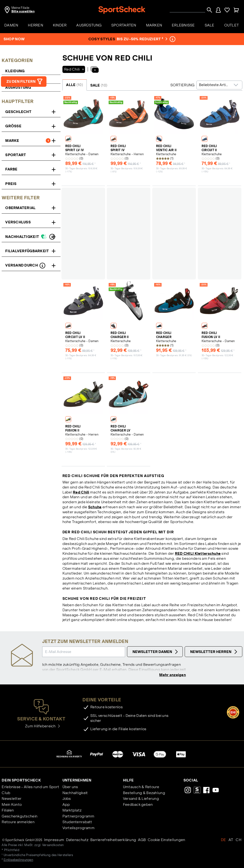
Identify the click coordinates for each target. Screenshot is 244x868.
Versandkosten (53, 846)
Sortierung (183, 85)
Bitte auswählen (23, 11)
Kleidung (15, 71)
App (66, 805)
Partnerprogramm (79, 817)
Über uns (70, 787)
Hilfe (128, 781)
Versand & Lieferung (141, 799)
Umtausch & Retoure (141, 787)
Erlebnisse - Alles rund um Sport (30, 787)
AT (231, 840)
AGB (142, 840)
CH (239, 840)
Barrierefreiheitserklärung (113, 840)
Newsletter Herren (214, 652)
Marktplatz (72, 811)
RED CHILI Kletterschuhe (198, 553)
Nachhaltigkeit (75, 793)
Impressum (54, 840)
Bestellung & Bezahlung (144, 793)
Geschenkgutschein (20, 817)
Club (6, 793)
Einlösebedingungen (18, 860)
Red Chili (81, 492)
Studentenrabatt (77, 822)
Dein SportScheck (21, 781)
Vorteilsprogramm (79, 828)
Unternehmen (77, 781)
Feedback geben (138, 805)
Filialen (8, 811)
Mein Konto (12, 805)
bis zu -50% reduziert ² (142, 39)
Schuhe (95, 507)
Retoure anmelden (18, 822)
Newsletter (12, 799)
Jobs (67, 799)
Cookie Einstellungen (167, 840)
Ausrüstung (18, 87)
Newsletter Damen (156, 652)
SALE (99, 85)
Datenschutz (77, 840)
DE (224, 840)
